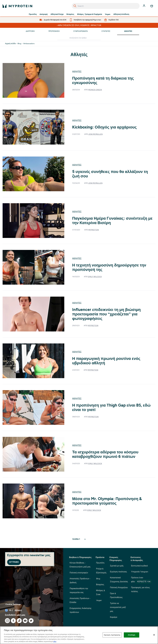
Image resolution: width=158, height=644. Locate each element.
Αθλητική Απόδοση (121, 14)
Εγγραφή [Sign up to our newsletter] (14, 562)
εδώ (55, 641)
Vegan (108, 14)
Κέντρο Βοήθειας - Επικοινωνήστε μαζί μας (80, 565)
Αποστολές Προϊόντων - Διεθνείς (80, 581)
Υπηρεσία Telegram (140, 572)
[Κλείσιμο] (154, 635)
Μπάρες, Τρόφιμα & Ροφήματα (90, 14)
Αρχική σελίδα (10, 44)
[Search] (75, 6)
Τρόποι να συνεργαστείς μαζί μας (118, 607)
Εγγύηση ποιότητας (118, 572)
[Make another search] (79, 38)
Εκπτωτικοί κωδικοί (139, 566)
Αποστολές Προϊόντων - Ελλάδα (80, 600)
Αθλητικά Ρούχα (57, 14)
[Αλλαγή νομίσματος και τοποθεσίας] (32, 610)
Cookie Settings (13, 604)
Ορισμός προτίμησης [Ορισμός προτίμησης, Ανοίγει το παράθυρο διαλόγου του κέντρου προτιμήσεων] (112, 635)
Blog (19, 44)
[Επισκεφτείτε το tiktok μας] (19, 621)
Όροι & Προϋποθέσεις (116, 595)
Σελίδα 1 (76, 539)
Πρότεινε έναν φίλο (141, 580)
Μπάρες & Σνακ (101, 592)
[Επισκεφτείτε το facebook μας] (13, 621)
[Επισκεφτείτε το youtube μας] (25, 621)
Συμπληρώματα (81, 31)
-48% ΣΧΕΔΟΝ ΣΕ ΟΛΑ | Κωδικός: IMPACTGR (79, 25)
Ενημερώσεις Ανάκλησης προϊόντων (81, 610)
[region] (79, 635)
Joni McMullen (95, 134)
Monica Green (95, 90)
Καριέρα (114, 617)
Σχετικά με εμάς (117, 566)
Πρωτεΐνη (33, 14)
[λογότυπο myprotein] (17, 6)
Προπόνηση (54, 31)
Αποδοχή (132, 635)
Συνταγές (106, 31)
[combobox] (106, 6)
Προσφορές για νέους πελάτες (140, 589)
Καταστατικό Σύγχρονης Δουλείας (119, 580)
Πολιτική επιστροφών (79, 573)
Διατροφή (44, 14)
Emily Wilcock (95, 277)
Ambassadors (29, 44)
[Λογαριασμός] (144, 6)
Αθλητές (128, 31)
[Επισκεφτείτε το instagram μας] (7, 621)
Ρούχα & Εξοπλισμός (101, 571)
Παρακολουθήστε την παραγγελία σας (79, 590)
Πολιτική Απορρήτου (119, 587)
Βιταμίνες (70, 14)
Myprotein (94, 230)
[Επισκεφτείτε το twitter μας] (31, 621)
